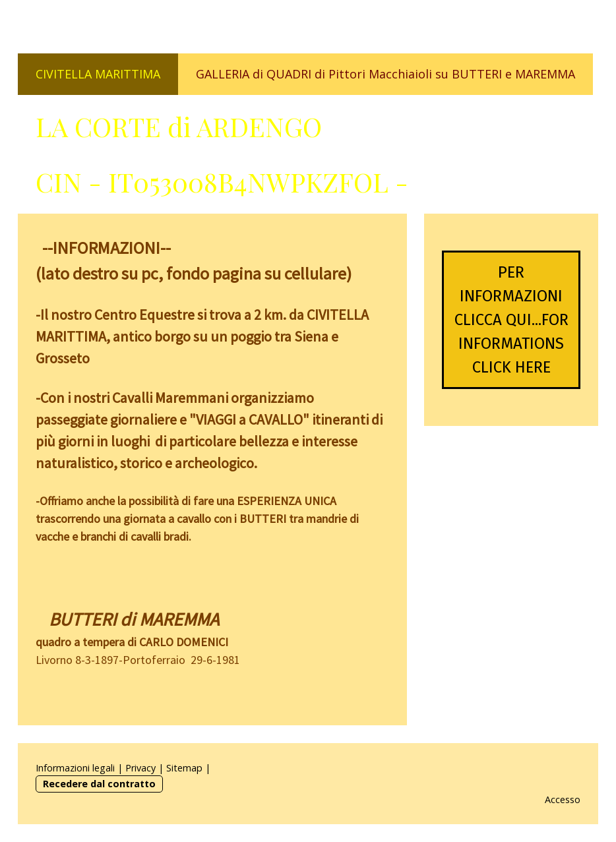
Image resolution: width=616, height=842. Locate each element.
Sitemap (184, 768)
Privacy (140, 768)
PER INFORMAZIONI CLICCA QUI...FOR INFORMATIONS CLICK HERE (511, 320)
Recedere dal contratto (99, 784)
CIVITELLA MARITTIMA (98, 74)
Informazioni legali (75, 768)
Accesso (563, 799)
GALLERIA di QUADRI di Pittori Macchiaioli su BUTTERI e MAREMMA (385, 74)
